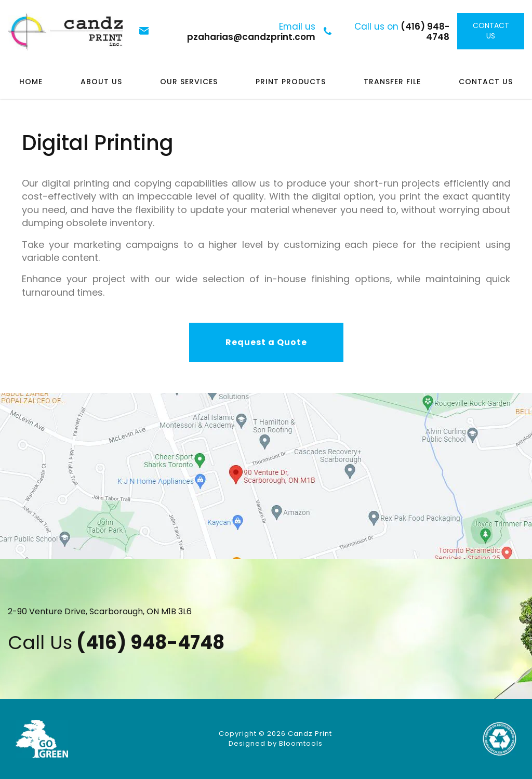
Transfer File (392, 82)
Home (31, 82)
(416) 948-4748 (402, 31)
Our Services (189, 82)
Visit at (266, 476)
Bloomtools (301, 743)
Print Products (291, 82)
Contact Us (486, 82)
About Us (101, 82)
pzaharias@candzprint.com (251, 31)
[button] (266, 342)
